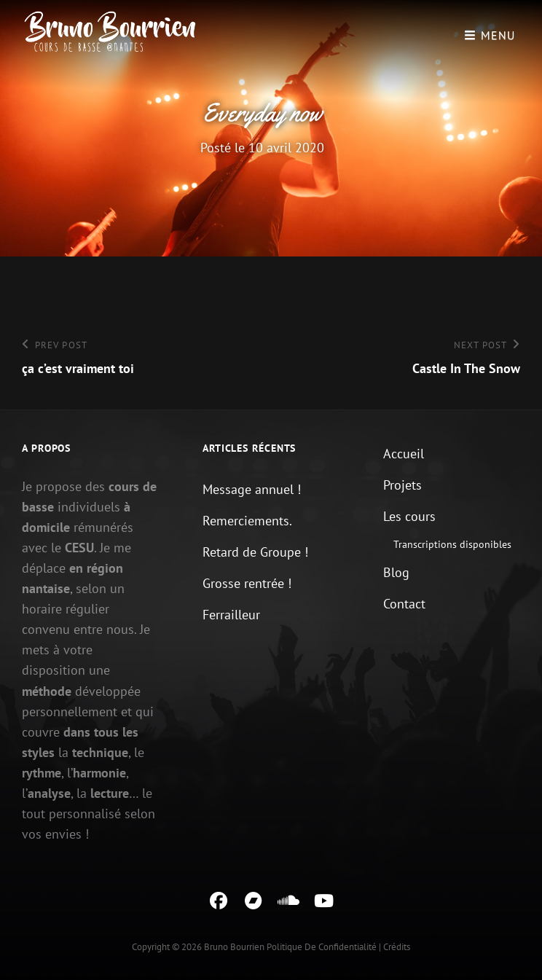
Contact (404, 604)
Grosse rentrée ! (247, 583)
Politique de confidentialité (322, 947)
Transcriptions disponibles (452, 544)
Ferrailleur (231, 615)
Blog (396, 572)
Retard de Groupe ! (255, 552)
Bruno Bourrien (234, 947)
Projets (402, 485)
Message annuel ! (252, 489)
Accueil (404, 454)
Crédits (397, 947)
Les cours (409, 516)
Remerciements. (247, 521)
